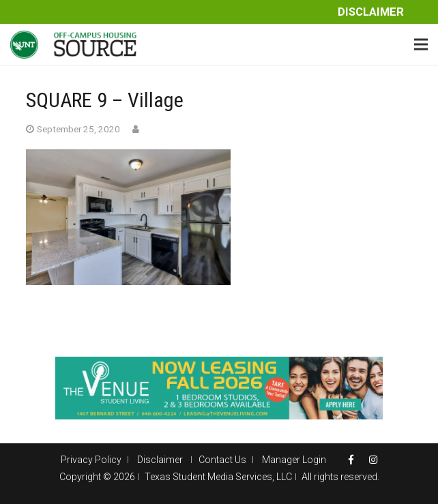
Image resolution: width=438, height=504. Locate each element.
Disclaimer (371, 12)
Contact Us (222, 460)
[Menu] (421, 44)
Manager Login (294, 460)
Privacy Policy (91, 460)
